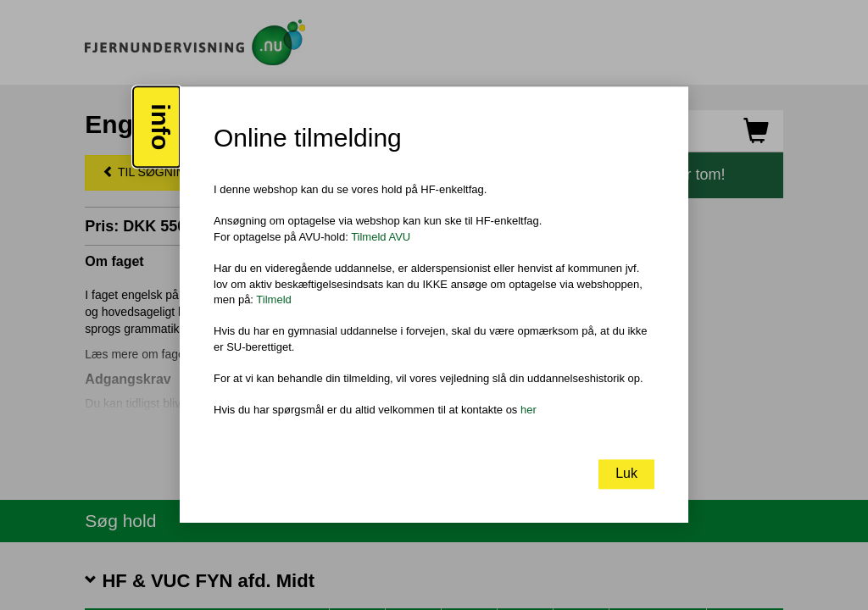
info (161, 128)
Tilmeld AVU (381, 237)
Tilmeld (273, 299)
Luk (626, 474)
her (529, 410)
